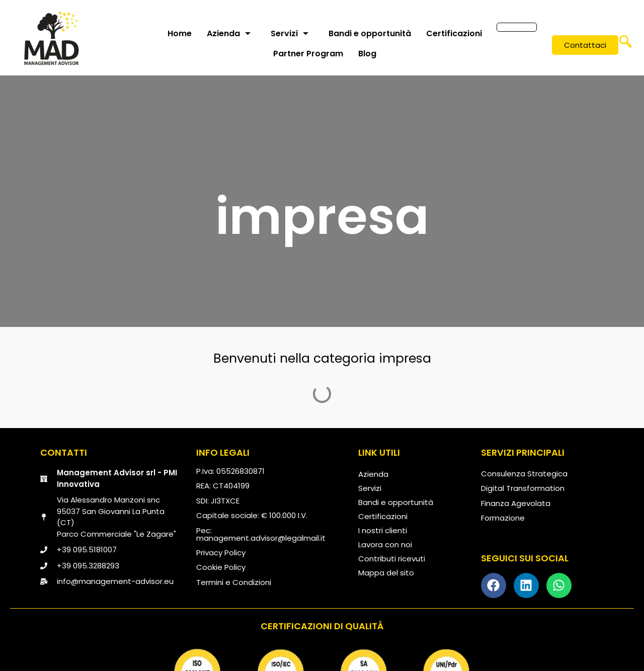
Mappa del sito (386, 573)
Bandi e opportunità (370, 33)
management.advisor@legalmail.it (261, 538)
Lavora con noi (385, 544)
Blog (367, 54)
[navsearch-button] (625, 45)
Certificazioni (454, 33)
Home (180, 33)
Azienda (229, 33)
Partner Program (308, 54)
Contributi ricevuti (392, 559)
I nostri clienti (383, 530)
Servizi (290, 33)
